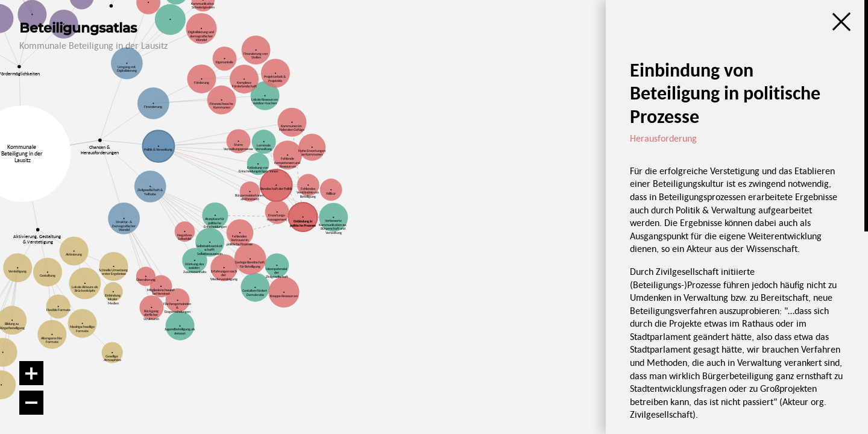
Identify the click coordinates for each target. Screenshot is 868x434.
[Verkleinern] (31, 403)
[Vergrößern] (31, 373)
